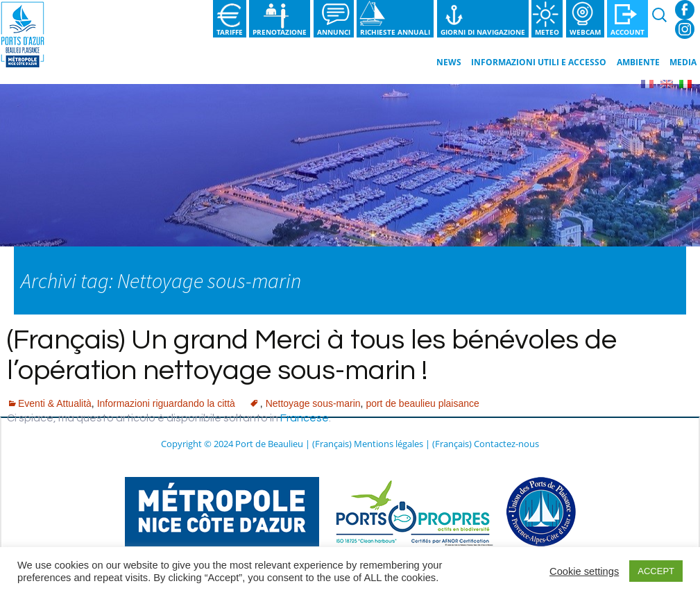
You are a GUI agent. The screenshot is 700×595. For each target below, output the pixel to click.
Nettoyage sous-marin (313, 403)
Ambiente (638, 62)
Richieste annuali (395, 32)
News (449, 62)
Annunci (334, 32)
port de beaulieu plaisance (422, 403)
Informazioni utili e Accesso (539, 62)
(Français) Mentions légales (368, 444)
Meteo (547, 32)
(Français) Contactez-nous (486, 444)
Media (683, 62)
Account (628, 32)
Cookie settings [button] (584, 571)
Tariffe (230, 32)
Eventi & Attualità (55, 403)
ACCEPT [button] (656, 571)
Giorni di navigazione (483, 32)
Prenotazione (280, 32)
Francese (305, 418)
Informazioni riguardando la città (166, 403)
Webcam (585, 32)
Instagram (685, 29)
